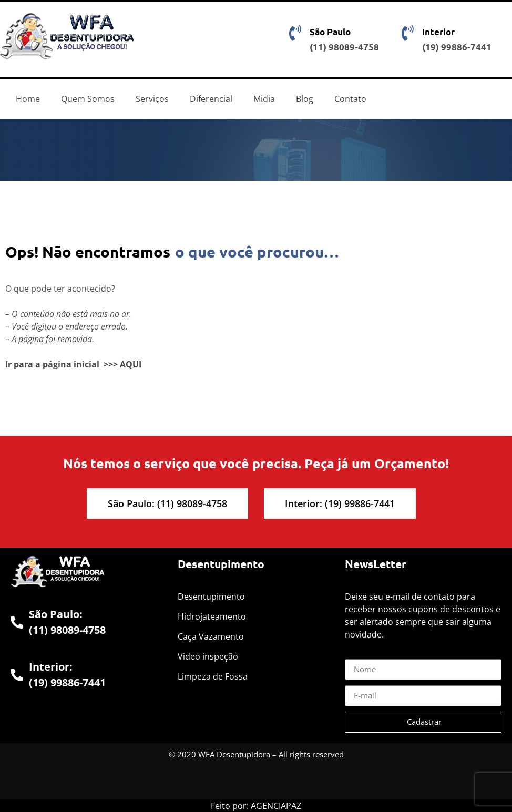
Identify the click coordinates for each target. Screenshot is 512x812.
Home (28, 99)
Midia (264, 99)
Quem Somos (88, 99)
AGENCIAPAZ (276, 806)
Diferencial (211, 99)
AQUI (131, 364)
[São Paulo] (295, 33)
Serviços (152, 99)
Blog (305, 99)
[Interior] (408, 33)
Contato (350, 99)
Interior (438, 32)
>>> (111, 364)
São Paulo (330, 32)
